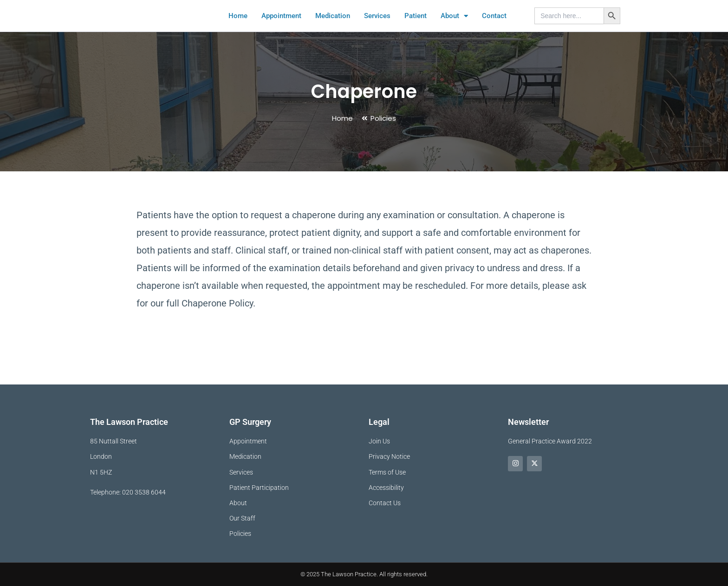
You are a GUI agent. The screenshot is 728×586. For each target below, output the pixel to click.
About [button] (454, 26)
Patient (416, 26)
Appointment (281, 26)
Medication (333, 26)
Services (377, 26)
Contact (494, 26)
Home (238, 26)
